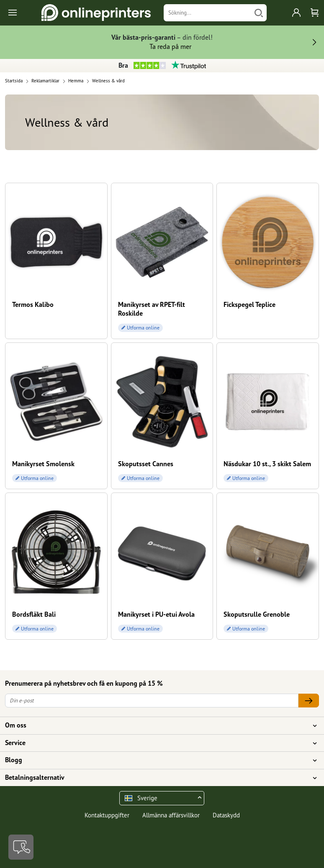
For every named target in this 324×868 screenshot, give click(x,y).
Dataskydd (226, 815)
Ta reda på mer (170, 46)
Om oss (157, 725)
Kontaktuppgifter (107, 815)
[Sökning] (207, 13)
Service (157, 743)
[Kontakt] (21, 847)
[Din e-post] (152, 701)
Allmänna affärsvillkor (171, 815)
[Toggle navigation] (13, 13)
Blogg (157, 760)
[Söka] (259, 13)
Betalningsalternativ (157, 778)
